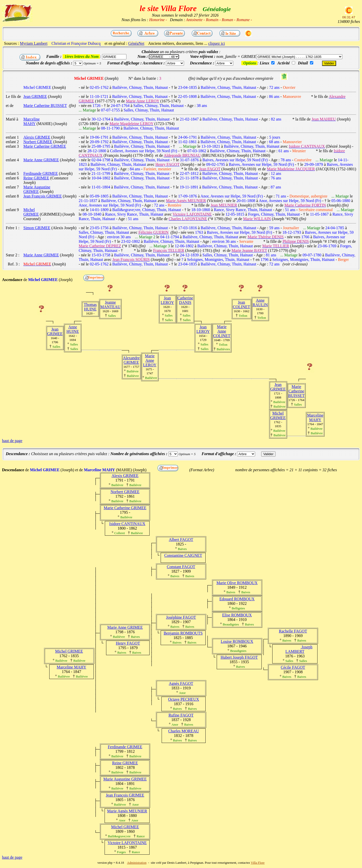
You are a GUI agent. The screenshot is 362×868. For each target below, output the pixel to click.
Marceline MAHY (315, 418)
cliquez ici (216, 43)
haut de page (12, 441)
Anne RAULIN (260, 303)
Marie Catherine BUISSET (297, 391)
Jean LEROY (167, 300)
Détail (303, 63)
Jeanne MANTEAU (110, 305)
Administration (137, 863)
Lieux (264, 63)
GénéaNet (136, 43)
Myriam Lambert (34, 43)
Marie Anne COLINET (222, 331)
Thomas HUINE (90, 307)
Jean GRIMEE (55, 331)
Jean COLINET (241, 305)
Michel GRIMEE (278, 416)
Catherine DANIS (185, 300)
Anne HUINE (73, 329)
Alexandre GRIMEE (131, 360)
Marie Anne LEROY (150, 360)
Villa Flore (258, 863)
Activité (284, 63)
